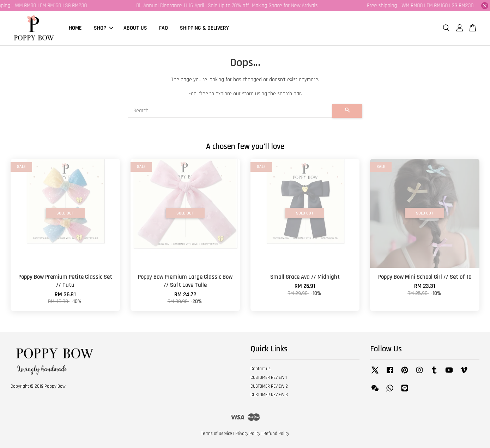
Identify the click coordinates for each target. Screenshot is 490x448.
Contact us (261, 369)
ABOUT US (135, 28)
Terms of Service (217, 434)
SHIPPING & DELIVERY (204, 28)
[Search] (230, 111)
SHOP (104, 28)
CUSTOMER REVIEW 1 (269, 377)
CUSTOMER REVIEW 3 (269, 395)
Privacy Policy (248, 434)
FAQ (164, 28)
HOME (75, 28)
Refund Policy (276, 434)
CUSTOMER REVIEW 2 (269, 386)
